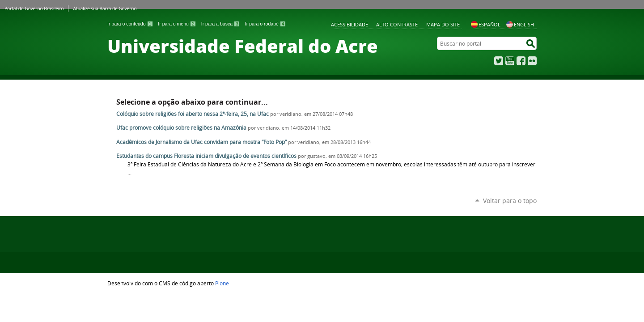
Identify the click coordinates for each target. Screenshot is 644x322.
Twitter (499, 61)
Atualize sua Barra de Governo (105, 8)
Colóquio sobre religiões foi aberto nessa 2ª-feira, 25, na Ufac (193, 114)
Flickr (532, 61)
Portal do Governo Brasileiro (34, 8)
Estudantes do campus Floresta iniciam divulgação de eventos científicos (207, 156)
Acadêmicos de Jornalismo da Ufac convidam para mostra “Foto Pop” (201, 142)
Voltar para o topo (510, 201)
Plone (222, 283)
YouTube (510, 61)
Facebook (521, 61)
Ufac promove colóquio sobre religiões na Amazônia (181, 128)
